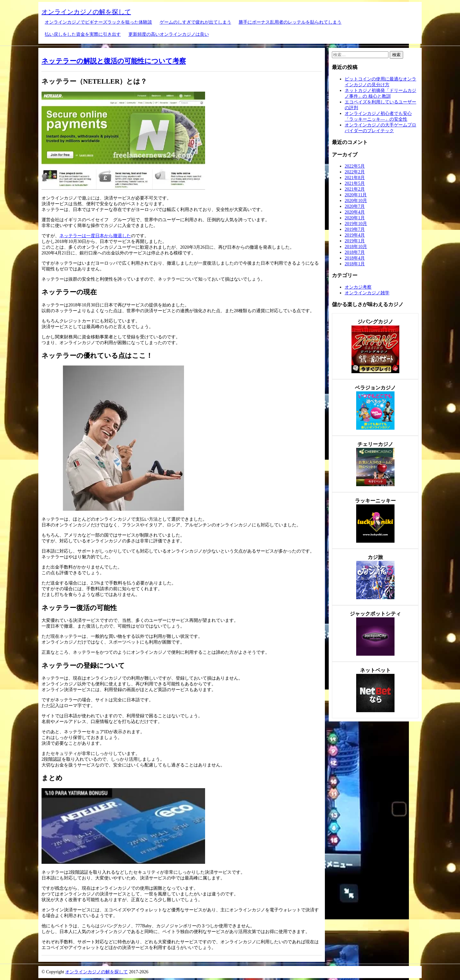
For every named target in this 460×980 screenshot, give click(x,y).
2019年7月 (355, 229)
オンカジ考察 (358, 287)
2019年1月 (355, 241)
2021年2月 (355, 189)
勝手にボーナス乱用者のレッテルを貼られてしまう (290, 22)
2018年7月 (355, 252)
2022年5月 (355, 166)
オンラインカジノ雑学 (367, 293)
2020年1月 (355, 218)
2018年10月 (356, 247)
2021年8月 (355, 178)
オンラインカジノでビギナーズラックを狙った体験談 (98, 22)
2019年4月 (355, 235)
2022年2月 (355, 172)
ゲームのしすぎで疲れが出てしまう (195, 22)
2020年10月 (356, 201)
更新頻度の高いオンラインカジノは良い (169, 34)
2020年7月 (355, 206)
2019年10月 (356, 224)
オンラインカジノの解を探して (86, 12)
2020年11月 (356, 195)
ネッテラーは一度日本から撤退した (95, 236)
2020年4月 (355, 212)
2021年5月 (355, 183)
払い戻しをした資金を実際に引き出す (83, 34)
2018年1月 (355, 264)
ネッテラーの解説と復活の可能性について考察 (114, 61)
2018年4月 (355, 258)
